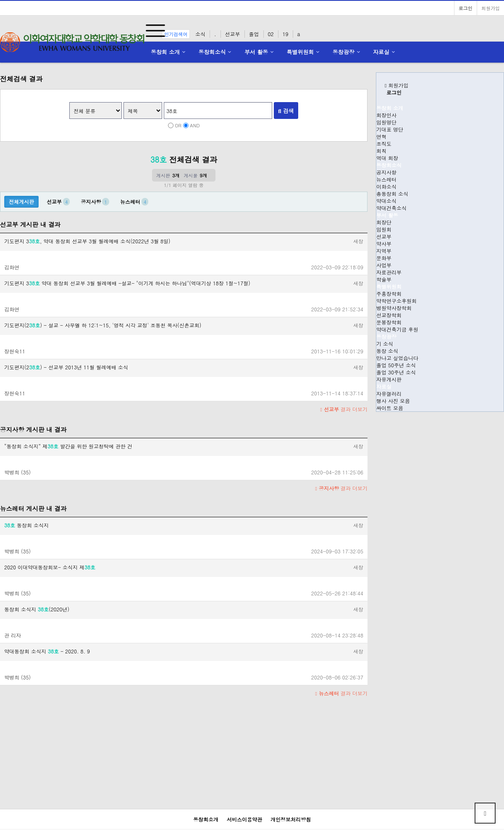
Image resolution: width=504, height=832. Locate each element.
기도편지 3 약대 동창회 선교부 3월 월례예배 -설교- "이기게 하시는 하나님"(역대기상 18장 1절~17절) (127, 283)
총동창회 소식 (392, 194)
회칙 (381, 151)
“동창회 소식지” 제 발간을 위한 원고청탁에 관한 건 (68, 446)
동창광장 (344, 52)
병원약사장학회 (394, 308)
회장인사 (386, 115)
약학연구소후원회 (396, 301)
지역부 (384, 251)
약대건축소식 (391, 208)
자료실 (381, 52)
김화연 (12, 267)
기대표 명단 (390, 129)
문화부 (384, 258)
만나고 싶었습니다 (397, 358)
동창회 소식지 (26, 525)
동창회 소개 (165, 52)
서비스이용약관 (244, 819)
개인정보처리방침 (291, 819)
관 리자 (13, 635)
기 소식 (385, 344)
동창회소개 (206, 819)
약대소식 (386, 201)
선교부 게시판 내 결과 (30, 224)
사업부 (384, 265)
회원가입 (491, 8)
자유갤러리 (389, 394)
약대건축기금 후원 (397, 329)
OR (178, 125)
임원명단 (386, 122)
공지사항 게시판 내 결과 (33, 429)
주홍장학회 (389, 294)
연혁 (381, 136)
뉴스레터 (386, 179)
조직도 (384, 143)
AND (195, 125)
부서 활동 (256, 52)
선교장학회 (389, 315)
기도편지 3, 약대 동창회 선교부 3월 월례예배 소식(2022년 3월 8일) (87, 241)
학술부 (384, 279)
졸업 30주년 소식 (396, 372)
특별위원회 (301, 52)
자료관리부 (389, 272)
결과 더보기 (344, 409)
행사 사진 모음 (393, 401)
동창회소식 (212, 52)
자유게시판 (389, 379)
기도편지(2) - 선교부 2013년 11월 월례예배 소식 (66, 367)
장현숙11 (15, 351)
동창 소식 (387, 351)
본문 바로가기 (0, 0)
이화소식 (386, 186)
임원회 (384, 229)
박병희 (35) (17, 472)
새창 (358, 241)
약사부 (384, 244)
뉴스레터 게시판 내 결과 (33, 508)
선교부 (384, 236)
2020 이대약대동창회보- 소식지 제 (50, 567)
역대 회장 (387, 158)
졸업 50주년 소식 (396, 365)
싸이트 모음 (390, 408)
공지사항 (386, 172)
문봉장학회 (389, 322)
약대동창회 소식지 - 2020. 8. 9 (47, 651)
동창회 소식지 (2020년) (37, 609)
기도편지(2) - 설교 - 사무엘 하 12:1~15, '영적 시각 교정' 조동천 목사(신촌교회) (103, 325)
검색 (286, 111)
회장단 (384, 222)
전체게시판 (21, 201)
